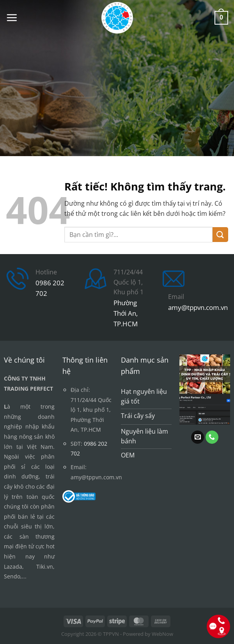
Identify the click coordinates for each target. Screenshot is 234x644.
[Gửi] (220, 235)
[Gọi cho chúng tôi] (212, 437)
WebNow (162, 634)
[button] (12, 18)
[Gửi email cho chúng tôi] (198, 437)
